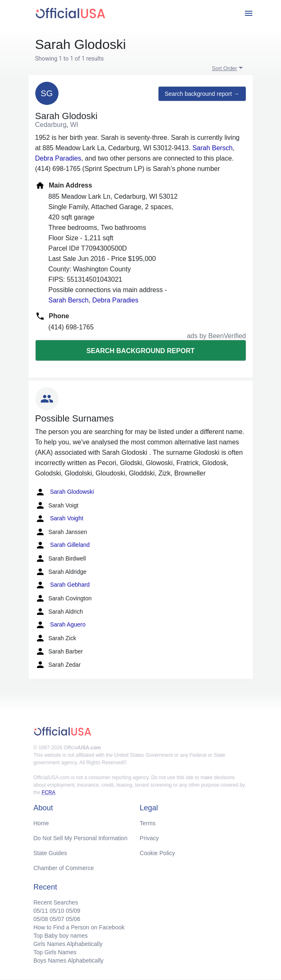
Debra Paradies (58, 158)
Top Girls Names (55, 952)
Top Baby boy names (61, 936)
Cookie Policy (158, 853)
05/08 (41, 919)
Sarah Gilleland (63, 545)
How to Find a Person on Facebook (79, 927)
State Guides (50, 853)
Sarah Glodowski (65, 492)
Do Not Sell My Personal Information (81, 838)
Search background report (140, 351)
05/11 (41, 911)
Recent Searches (56, 902)
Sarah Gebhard (63, 585)
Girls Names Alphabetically (68, 944)
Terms (148, 823)
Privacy (149, 838)
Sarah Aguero (61, 625)
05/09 (73, 911)
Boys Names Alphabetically (69, 960)
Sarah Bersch (212, 148)
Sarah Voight (59, 519)
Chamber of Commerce (64, 868)
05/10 (57, 911)
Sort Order (225, 68)
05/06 (73, 919)
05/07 (57, 919)
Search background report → (202, 94)
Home (41, 823)
